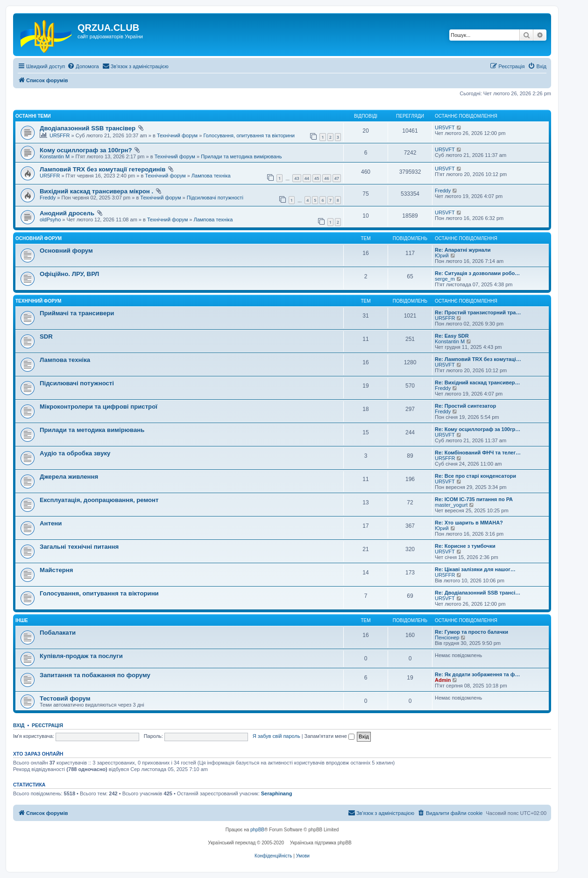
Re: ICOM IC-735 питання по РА (474, 499)
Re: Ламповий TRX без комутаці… (478, 359)
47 (337, 178)
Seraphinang (277, 793)
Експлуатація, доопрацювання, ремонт (99, 500)
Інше (22, 620)
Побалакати (58, 633)
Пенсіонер (447, 637)
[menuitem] (83, 66)
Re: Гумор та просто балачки (471, 632)
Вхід (19, 725)
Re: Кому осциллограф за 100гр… (478, 429)
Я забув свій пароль (276, 736)
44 (307, 178)
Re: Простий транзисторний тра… (478, 312)
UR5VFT (445, 127)
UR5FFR (60, 135)
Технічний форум (177, 135)
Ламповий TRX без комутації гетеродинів (103, 169)
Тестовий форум (65, 698)
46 (326, 178)
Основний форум (39, 238)
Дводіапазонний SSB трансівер (88, 128)
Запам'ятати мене (329, 736)
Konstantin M (55, 156)
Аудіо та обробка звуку (75, 453)
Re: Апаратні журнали (463, 250)
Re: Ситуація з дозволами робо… (477, 273)
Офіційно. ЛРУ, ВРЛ (69, 274)
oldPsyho (50, 219)
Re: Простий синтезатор (465, 406)
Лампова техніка (211, 176)
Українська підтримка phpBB (321, 843)
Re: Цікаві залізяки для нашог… (475, 569)
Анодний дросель (67, 213)
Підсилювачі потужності (215, 198)
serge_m (445, 279)
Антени (51, 523)
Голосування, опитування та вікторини (249, 135)
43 (297, 178)
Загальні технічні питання (79, 547)
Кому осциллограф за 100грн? (86, 150)
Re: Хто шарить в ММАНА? (469, 523)
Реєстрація (47, 725)
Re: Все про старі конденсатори (475, 476)
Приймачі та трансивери (77, 313)
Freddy (48, 198)
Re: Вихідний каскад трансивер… (477, 382)
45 (317, 178)
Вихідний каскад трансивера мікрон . (96, 191)
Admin (443, 680)
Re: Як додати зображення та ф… (477, 674)
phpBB (257, 830)
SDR (46, 336)
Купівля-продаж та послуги (81, 656)
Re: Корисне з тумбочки (465, 546)
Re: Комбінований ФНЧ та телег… (478, 453)
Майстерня (56, 570)
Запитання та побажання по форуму (95, 675)
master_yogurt (451, 505)
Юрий (442, 255)
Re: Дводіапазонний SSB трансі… (478, 593)
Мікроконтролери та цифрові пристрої (99, 407)
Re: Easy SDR (452, 336)
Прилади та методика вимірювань (241, 156)
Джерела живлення (69, 477)
